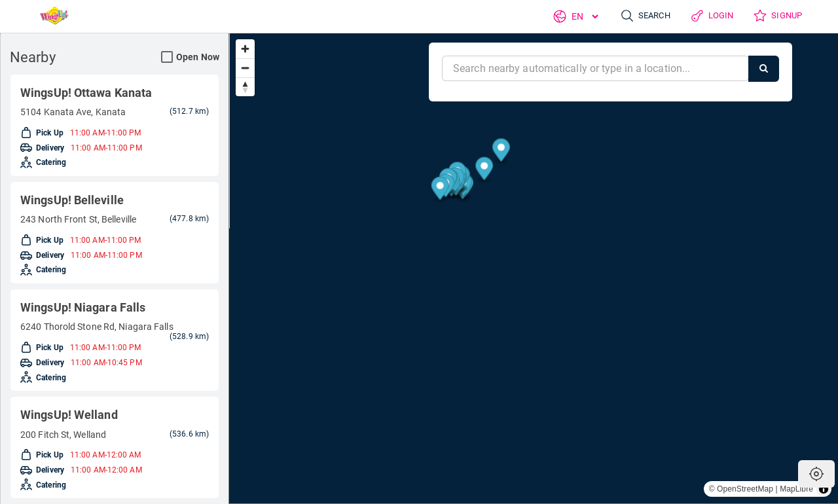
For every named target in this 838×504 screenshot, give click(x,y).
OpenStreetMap (745, 489)
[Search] (764, 69)
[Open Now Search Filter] (167, 58)
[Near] (595, 68)
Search (638, 16)
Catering (46, 168)
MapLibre (796, 489)
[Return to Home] (50, 16)
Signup (776, 16)
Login (708, 16)
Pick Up (44, 134)
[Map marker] (806, 289)
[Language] (576, 16)
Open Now (190, 57)
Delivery (46, 151)
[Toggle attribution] (824, 489)
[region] (534, 268)
